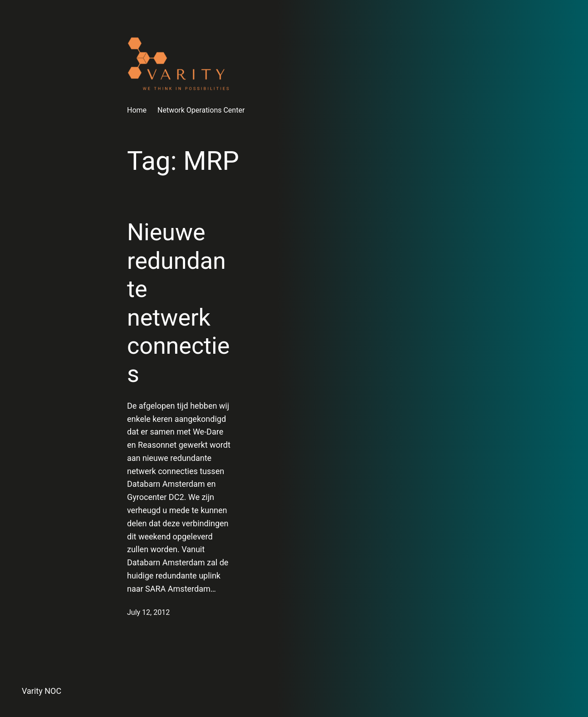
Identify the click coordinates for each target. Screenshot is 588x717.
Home (137, 110)
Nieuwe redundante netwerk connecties (178, 303)
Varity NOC (42, 691)
